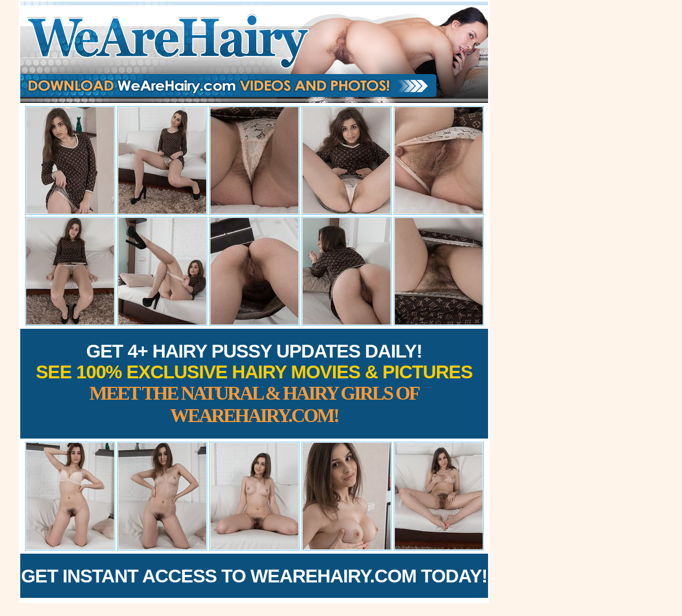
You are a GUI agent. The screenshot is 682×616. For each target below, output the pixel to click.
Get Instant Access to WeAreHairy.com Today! (254, 576)
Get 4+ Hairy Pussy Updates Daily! (254, 383)
